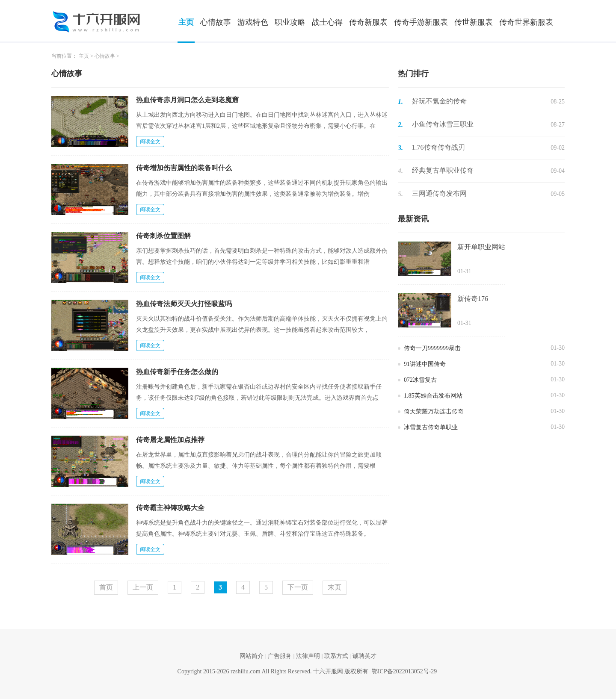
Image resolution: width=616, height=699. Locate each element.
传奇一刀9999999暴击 (432, 348)
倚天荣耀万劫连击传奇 (434, 411)
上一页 (143, 587)
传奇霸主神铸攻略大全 (170, 508)
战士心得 (327, 22)
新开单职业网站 (481, 247)
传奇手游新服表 (421, 22)
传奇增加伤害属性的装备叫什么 (184, 168)
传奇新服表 (368, 22)
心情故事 (216, 22)
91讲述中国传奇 (425, 364)
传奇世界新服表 (526, 22)
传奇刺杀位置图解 (163, 236)
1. (400, 102)
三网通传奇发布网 (439, 193)
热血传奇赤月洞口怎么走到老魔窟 (187, 100)
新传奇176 (473, 299)
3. (400, 148)
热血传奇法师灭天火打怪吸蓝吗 (184, 304)
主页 (186, 22)
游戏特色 (253, 22)
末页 (335, 587)
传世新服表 (474, 22)
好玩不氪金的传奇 (439, 101)
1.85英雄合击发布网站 (433, 396)
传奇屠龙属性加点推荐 (170, 440)
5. (400, 194)
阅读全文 (150, 142)
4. (400, 171)
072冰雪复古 (420, 380)
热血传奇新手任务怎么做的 (177, 372)
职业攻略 (290, 22)
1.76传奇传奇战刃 (438, 147)
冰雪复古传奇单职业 (431, 427)
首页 (106, 587)
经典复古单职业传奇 (443, 170)
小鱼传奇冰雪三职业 (443, 124)
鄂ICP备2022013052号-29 (404, 671)
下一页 (298, 587)
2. (400, 125)
